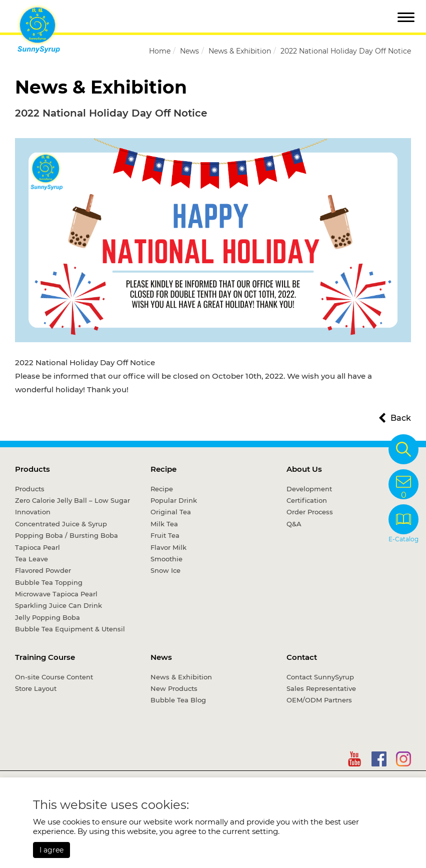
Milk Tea (164, 524)
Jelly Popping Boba (47, 617)
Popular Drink (174, 500)
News (189, 51)
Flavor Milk (168, 547)
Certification (307, 500)
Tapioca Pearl (37, 547)
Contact (302, 657)
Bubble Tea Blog (178, 700)
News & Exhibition (240, 51)
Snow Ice (165, 570)
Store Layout (36, 688)
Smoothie (166, 559)
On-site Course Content (54, 677)
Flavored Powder (43, 570)
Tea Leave (31, 559)
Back (401, 418)
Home (160, 51)
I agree (51, 850)
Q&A (294, 524)
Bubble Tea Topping (49, 582)
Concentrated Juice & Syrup (61, 524)
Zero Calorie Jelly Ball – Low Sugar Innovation (72, 506)
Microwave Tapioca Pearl (56, 594)
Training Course (45, 657)
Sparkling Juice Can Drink (58, 605)
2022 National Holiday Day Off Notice (346, 51)
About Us (304, 469)
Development (309, 489)
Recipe (163, 469)
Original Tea (171, 512)
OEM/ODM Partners (319, 700)
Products (32, 469)
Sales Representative (321, 688)
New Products (174, 688)
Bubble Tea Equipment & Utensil (70, 629)
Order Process (310, 512)
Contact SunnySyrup (320, 677)
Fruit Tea (165, 535)
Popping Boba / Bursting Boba (66, 535)
